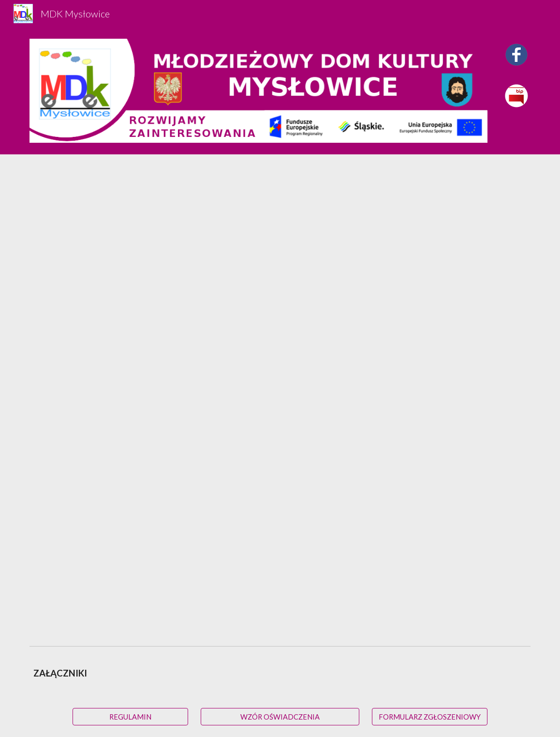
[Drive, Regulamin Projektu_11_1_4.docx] (280, 398)
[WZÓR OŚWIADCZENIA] (280, 717)
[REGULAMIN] (130, 717)
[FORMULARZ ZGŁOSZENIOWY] (430, 717)
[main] (280, 673)
